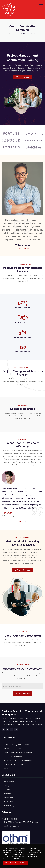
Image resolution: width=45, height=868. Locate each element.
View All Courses (22, 570)
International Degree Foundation (16, 745)
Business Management (12, 749)
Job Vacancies (9, 782)
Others (6, 769)
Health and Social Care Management (18, 761)
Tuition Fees (8, 798)
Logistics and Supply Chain (14, 765)
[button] (20, 521)
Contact (7, 790)
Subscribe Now (22, 693)
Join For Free (22, 77)
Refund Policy (9, 806)
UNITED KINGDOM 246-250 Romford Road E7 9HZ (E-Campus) (21, 821)
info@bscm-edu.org (12, 826)
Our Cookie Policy (11, 863)
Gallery (6, 786)
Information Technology (13, 757)
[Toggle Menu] (40, 10)
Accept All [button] (23, 863)
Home (11, 34)
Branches (7, 794)
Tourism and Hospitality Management (18, 753)
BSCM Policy (9, 802)
